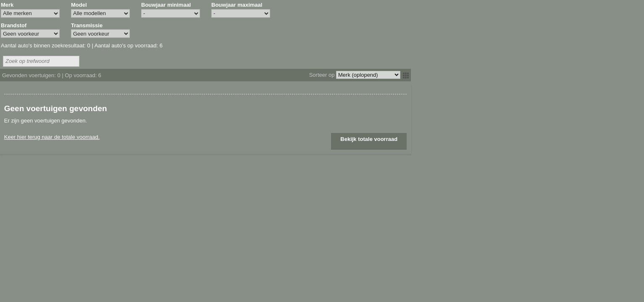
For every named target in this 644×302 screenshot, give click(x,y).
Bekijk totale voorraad (369, 139)
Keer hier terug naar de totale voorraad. (52, 137)
